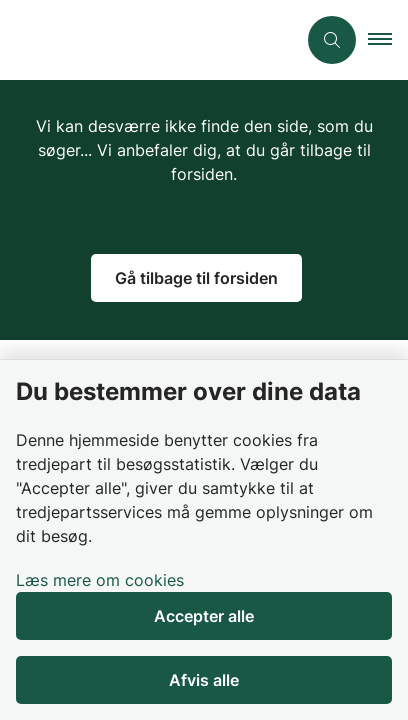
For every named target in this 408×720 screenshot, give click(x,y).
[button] (388, 40)
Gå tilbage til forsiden (196, 278)
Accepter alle (204, 616)
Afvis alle (204, 680)
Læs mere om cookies (100, 580)
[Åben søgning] (332, 40)
